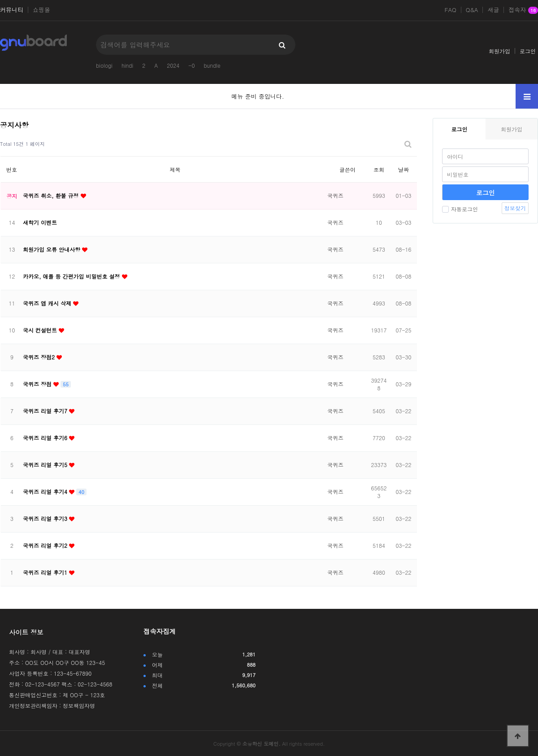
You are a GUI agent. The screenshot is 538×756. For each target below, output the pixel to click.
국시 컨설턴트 (41, 330)
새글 (493, 10)
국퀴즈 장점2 (40, 357)
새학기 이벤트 (40, 222)
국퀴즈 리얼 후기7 (46, 411)
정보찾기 (515, 208)
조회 (379, 169)
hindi (127, 65)
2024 (173, 65)
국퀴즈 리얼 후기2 (46, 545)
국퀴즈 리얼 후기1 (46, 572)
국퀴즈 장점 (38, 384)
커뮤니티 (12, 10)
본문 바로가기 (0, 0)
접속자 (523, 10)
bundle (212, 65)
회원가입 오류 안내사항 (52, 249)
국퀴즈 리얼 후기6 (46, 438)
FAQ (451, 10)
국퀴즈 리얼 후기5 (46, 465)
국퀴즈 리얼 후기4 (46, 492)
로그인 (528, 51)
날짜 (403, 169)
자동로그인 (460, 209)
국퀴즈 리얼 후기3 (46, 518)
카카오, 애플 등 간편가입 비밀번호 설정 (72, 276)
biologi (104, 65)
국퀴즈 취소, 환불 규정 (52, 195)
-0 (191, 65)
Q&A (472, 10)
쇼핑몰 (41, 10)
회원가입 (499, 51)
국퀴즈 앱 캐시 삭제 (48, 303)
